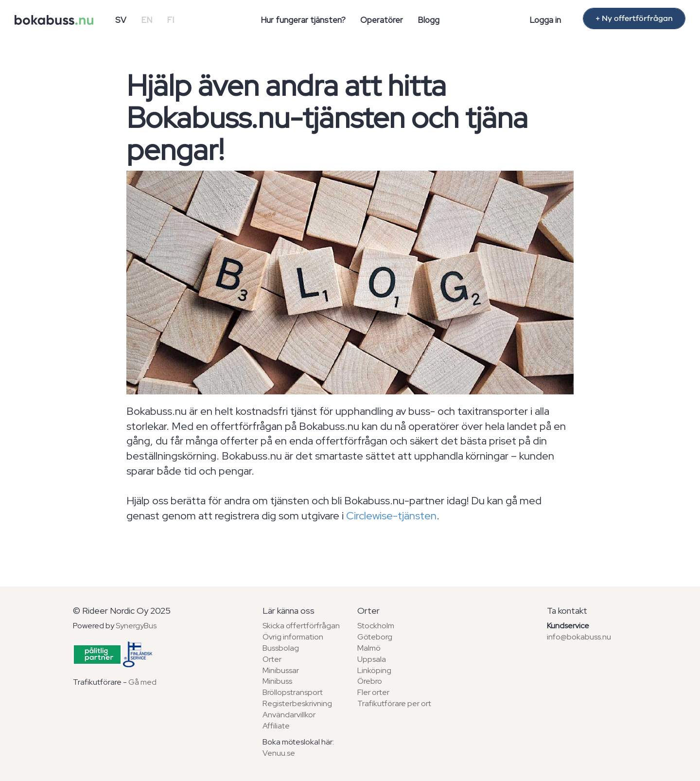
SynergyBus (136, 626)
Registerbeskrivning (297, 703)
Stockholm (376, 626)
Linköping (374, 670)
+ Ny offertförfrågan (634, 18)
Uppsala (372, 659)
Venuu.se (279, 753)
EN (147, 20)
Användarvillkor (289, 715)
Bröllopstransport (293, 692)
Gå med (142, 682)
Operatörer (382, 20)
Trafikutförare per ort (394, 703)
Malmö (369, 648)
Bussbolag (281, 648)
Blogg (429, 20)
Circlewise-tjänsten (391, 516)
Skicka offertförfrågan (301, 626)
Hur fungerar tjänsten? (303, 20)
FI (170, 20)
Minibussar (281, 670)
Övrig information (293, 637)
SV (121, 20)
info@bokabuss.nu (579, 637)
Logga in (545, 20)
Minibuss (277, 681)
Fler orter (373, 692)
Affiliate (276, 726)
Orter (272, 659)
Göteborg (375, 637)
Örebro (370, 681)
